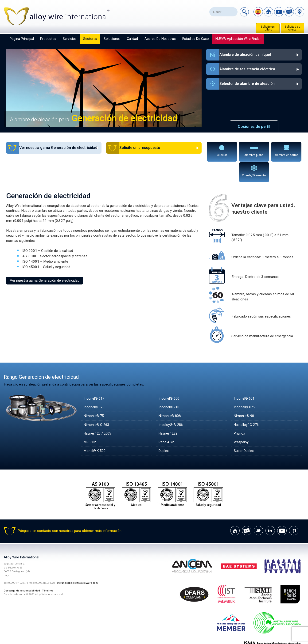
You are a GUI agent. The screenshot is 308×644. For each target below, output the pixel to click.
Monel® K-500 (95, 430)
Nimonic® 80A (170, 395)
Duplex (164, 430)
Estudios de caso (196, 39)
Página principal (22, 39)
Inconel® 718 (169, 387)
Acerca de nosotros (160, 39)
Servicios (70, 39)
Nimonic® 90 (244, 395)
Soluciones (112, 39)
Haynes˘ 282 (169, 413)
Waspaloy (241, 422)
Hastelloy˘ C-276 (247, 404)
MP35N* (91, 422)
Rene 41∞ (167, 422)
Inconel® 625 (94, 387)
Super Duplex (244, 430)
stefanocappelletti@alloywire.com (79, 563)
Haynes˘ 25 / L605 (99, 413)
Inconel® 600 (169, 378)
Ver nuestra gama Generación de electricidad (45, 260)
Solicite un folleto (268, 28)
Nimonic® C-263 (97, 404)
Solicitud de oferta (292, 28)
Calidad (132, 39)
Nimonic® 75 (94, 395)
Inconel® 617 (94, 378)
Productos (48, 39)
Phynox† (241, 413)
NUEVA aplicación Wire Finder (238, 39)
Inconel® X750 (246, 387)
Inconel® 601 (244, 378)
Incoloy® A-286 (171, 404)
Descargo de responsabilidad (23, 570)
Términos (50, 570)
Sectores (90, 39)
